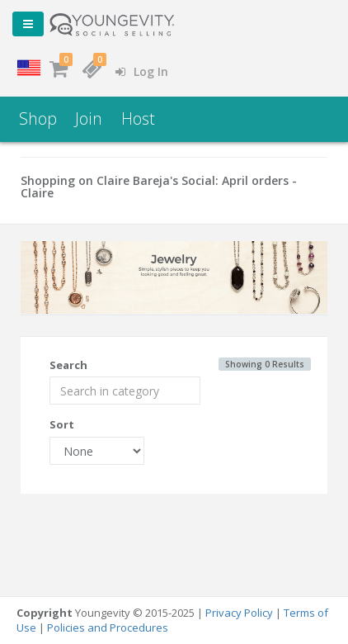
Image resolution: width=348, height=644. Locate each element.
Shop (38, 118)
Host (138, 118)
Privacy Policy (239, 613)
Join (89, 118)
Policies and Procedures (108, 627)
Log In (142, 71)
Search (68, 365)
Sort (62, 424)
